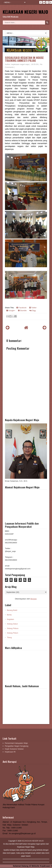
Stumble (22, 311)
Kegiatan (10, 619)
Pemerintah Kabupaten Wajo (16, 743)
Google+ (11, 311)
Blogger (34, 599)
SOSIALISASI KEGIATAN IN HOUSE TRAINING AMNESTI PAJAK (24, 59)
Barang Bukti (12, 610)
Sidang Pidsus (13, 628)
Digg (33, 311)
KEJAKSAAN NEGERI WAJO (25, 12)
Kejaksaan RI (10, 752)
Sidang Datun (12, 624)
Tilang (9, 637)
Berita (9, 615)
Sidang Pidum (13, 633)
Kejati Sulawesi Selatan (14, 749)
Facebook (21, 308)
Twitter (33, 308)
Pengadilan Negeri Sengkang (17, 746)
